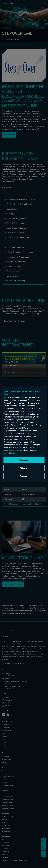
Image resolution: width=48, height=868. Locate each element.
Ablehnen (24, 468)
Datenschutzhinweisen (13, 450)
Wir (5, 397)
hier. (14, 453)
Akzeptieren (24, 460)
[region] (24, 434)
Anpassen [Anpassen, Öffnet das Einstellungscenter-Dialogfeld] (24, 476)
